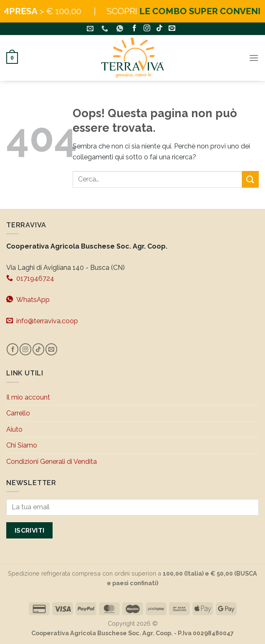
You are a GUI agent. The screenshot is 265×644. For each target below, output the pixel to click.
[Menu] (254, 58)
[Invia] (250, 179)
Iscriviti (30, 530)
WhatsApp (28, 299)
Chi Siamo (22, 445)
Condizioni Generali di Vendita (52, 462)
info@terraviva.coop (42, 321)
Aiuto (14, 429)
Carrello (18, 413)
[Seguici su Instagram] (147, 29)
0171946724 (30, 278)
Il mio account (28, 397)
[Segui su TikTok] (159, 29)
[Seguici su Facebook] (134, 29)
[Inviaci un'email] (172, 29)
